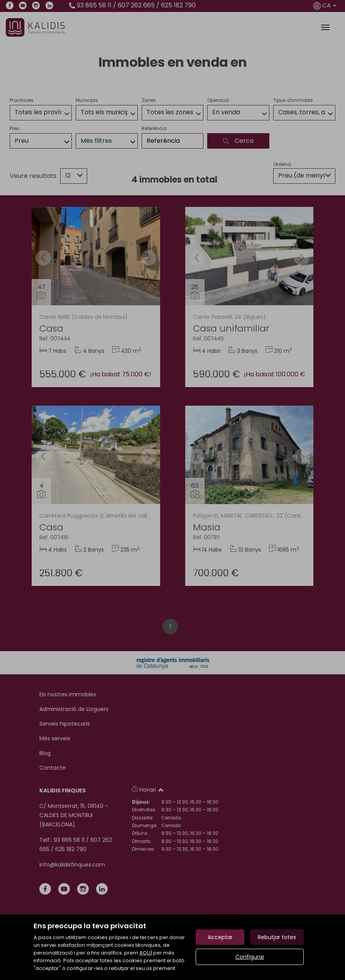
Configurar (250, 957)
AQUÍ (146, 953)
